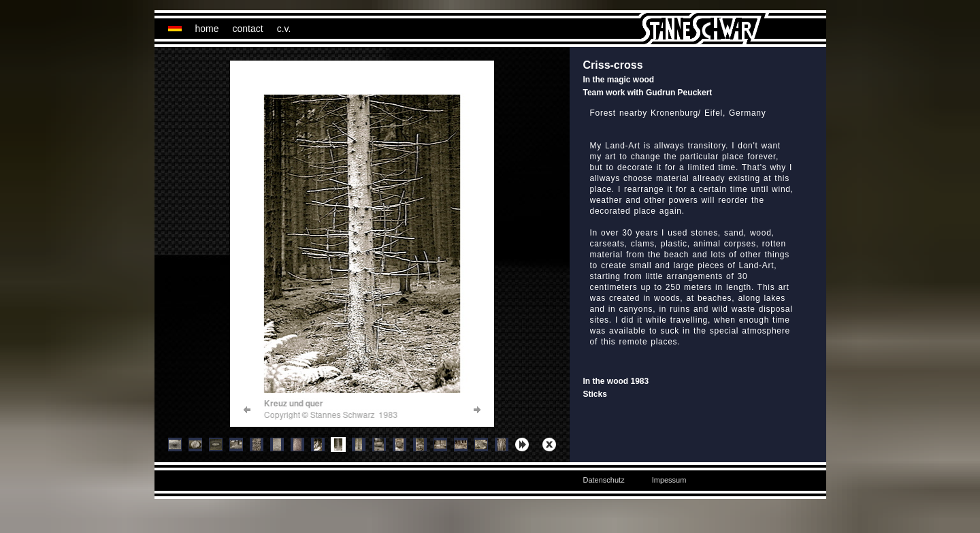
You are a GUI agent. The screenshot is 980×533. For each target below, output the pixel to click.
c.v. (284, 29)
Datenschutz (604, 480)
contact (248, 29)
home (207, 29)
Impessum (669, 480)
